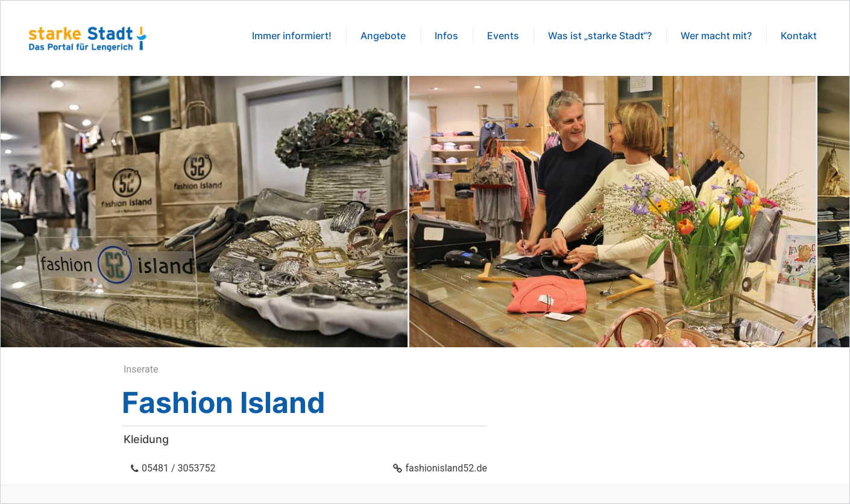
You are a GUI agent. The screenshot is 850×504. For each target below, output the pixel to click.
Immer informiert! (292, 36)
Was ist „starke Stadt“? (600, 36)
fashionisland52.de (446, 468)
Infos (446, 36)
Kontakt (799, 36)
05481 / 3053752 (178, 468)
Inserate (141, 369)
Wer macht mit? (716, 36)
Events (503, 36)
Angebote (383, 36)
